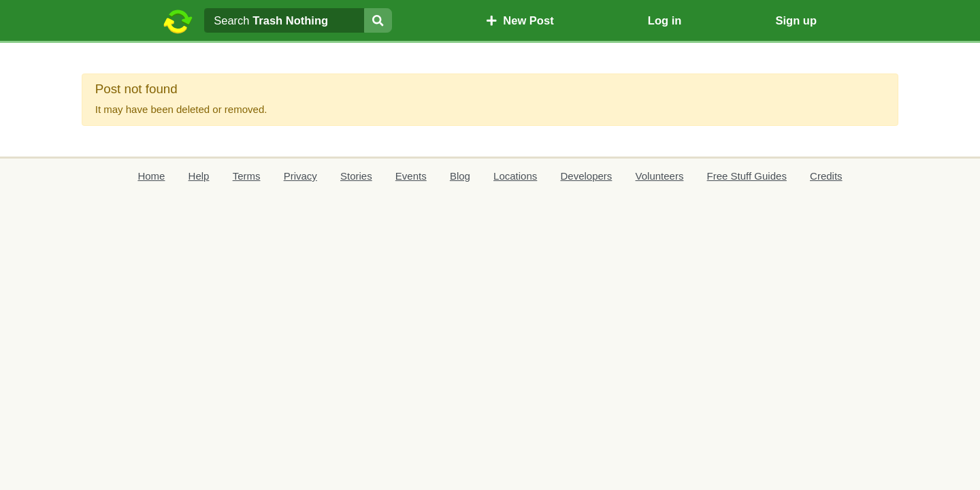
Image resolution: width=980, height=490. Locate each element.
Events (411, 176)
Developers (586, 176)
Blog (460, 176)
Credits (826, 176)
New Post (520, 20)
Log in (665, 20)
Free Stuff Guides (747, 176)
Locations (515, 176)
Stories (356, 176)
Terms (247, 176)
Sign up (796, 20)
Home (151, 176)
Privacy (300, 176)
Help (199, 176)
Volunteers (660, 176)
